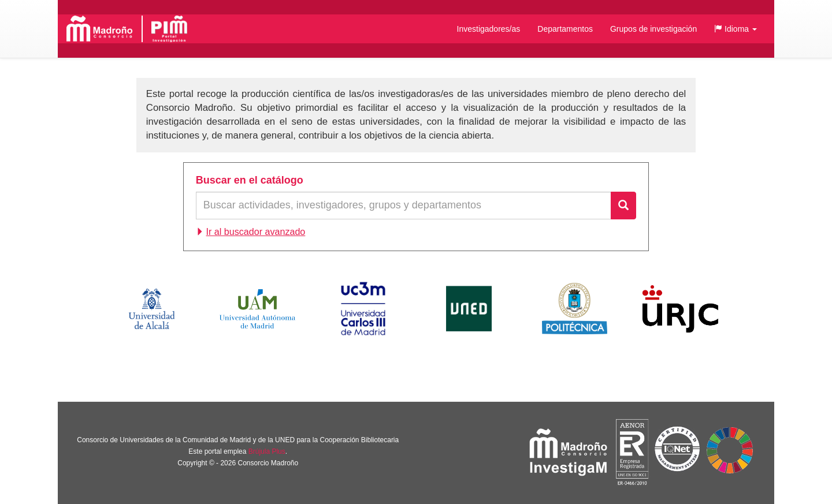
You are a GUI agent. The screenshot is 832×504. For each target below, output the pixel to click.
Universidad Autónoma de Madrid (257, 309)
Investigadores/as (489, 29)
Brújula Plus (267, 451)
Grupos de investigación (653, 29)
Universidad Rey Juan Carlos (680, 309)
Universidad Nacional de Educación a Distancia (469, 309)
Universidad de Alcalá (151, 309)
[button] (736, 29)
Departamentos (565, 29)
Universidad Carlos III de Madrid (363, 309)
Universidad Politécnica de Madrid (575, 309)
